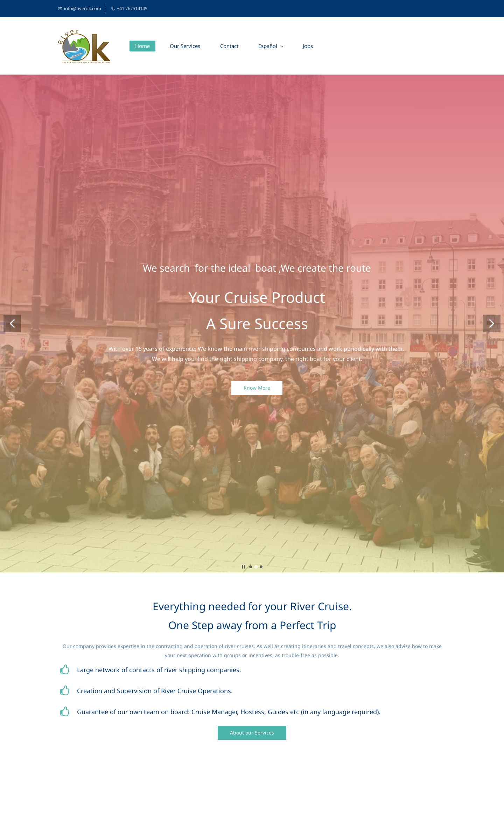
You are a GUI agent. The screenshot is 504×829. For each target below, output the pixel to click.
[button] (12, 323)
